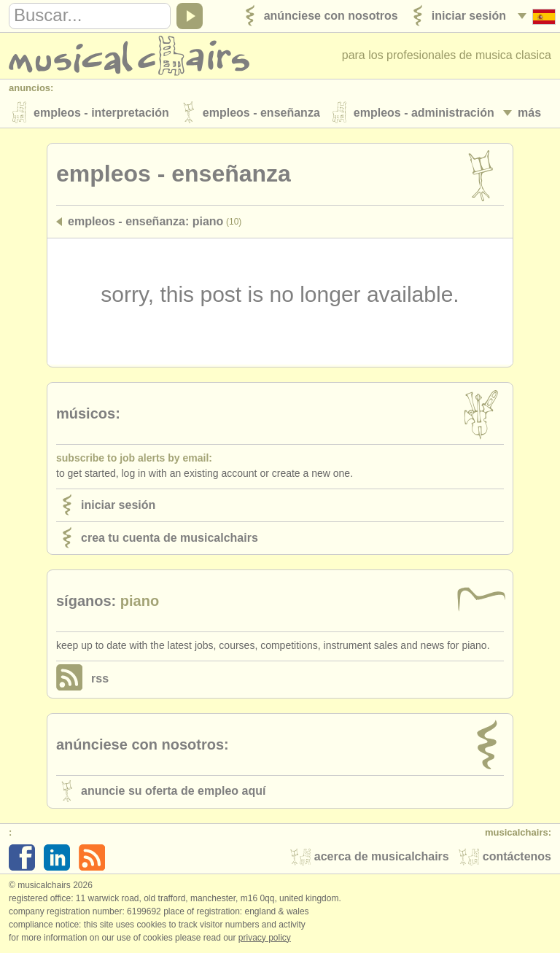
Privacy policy (265, 938)
